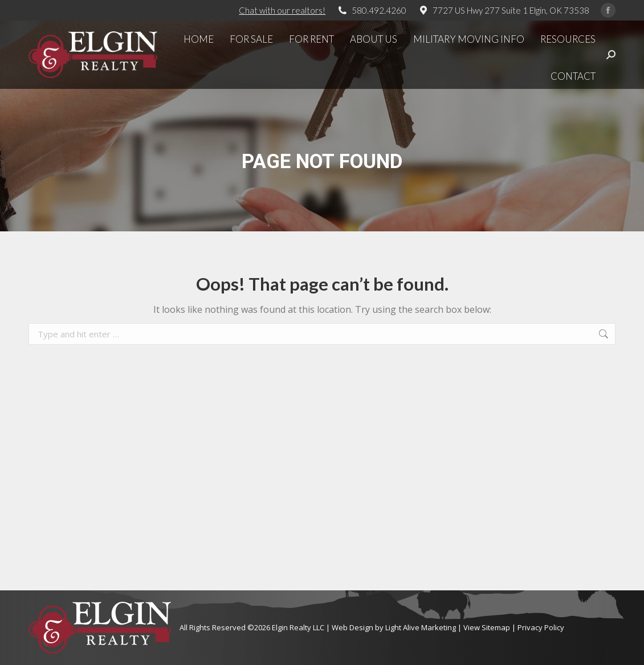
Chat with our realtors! (282, 10)
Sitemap (496, 627)
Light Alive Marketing (421, 627)
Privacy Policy (541, 627)
